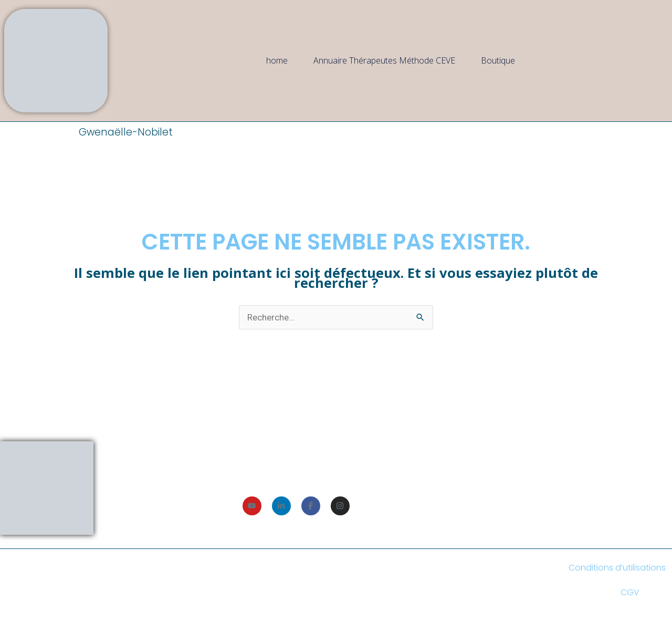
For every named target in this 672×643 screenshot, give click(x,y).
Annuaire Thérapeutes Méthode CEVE (384, 60)
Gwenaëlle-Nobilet (126, 132)
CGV (630, 592)
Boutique (498, 60)
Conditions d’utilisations (617, 568)
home (277, 60)
